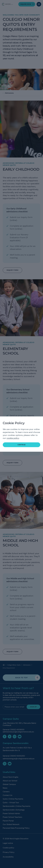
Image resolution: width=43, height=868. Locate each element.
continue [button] (22, 445)
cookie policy (13, 438)
